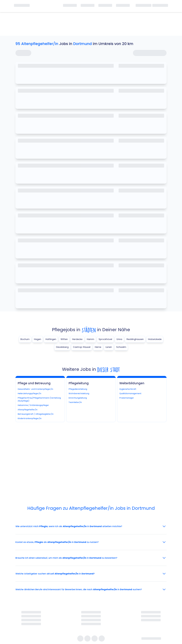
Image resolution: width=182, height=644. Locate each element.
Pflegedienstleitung (78, 389)
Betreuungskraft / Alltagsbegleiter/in (36, 414)
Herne (98, 347)
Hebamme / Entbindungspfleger (33, 405)
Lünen (109, 347)
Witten (64, 339)
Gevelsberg (62, 347)
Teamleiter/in (75, 402)
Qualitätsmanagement (130, 393)
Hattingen (51, 339)
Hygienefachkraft (128, 389)
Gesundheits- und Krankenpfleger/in (35, 389)
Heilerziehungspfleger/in (29, 393)
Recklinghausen (135, 339)
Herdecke (77, 339)
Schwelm (121, 347)
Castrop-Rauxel (82, 347)
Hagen (38, 339)
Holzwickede (155, 339)
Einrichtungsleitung (78, 398)
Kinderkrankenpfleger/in (30, 418)
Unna (119, 339)
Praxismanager (127, 398)
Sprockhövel (105, 339)
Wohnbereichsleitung (79, 393)
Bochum (25, 339)
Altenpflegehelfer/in (28, 410)
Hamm (91, 339)
